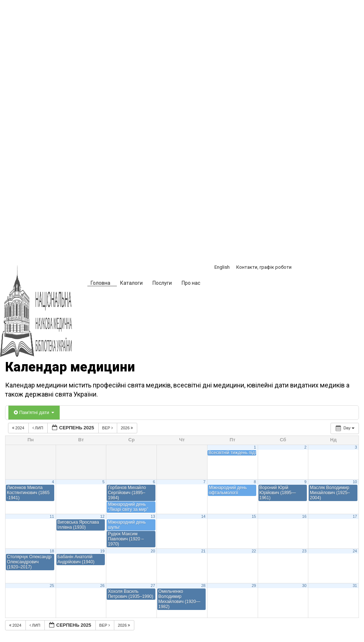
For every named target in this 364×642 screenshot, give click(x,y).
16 (304, 516)
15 (254, 516)
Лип (38, 428)
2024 (19, 428)
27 (153, 586)
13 (153, 516)
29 (254, 586)
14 (203, 516)
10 (355, 482)
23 (304, 551)
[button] (218, 284)
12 (102, 516)
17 (355, 516)
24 (355, 551)
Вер (108, 428)
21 (203, 551)
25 (52, 586)
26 (102, 586)
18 (52, 551)
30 (304, 586)
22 (254, 551)
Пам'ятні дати (34, 412)
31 (355, 586)
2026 (128, 428)
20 (153, 551)
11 (52, 516)
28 (203, 586)
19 (102, 551)
